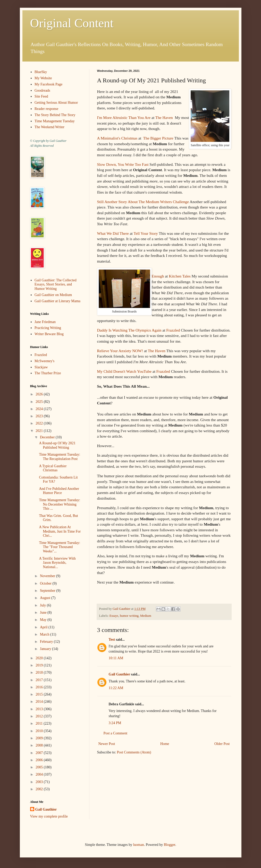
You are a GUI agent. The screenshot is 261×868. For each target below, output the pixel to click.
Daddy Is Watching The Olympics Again (129, 330)
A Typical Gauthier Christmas (53, 468)
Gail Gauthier (119, 674)
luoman (139, 845)
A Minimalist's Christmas (117, 138)
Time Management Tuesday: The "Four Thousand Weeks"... (60, 547)
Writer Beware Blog (49, 334)
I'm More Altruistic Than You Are (124, 118)
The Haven (164, 118)
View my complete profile (49, 816)
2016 (40, 687)
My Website (43, 78)
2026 (40, 394)
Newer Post (107, 744)
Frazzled (173, 330)
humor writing (129, 616)
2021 (40, 431)
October (46, 583)
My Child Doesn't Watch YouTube (124, 371)
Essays (114, 616)
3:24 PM (115, 723)
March (45, 634)
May (44, 620)
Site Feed (41, 96)
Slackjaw (41, 367)
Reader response (46, 109)
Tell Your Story (146, 233)
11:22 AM (116, 688)
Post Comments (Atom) (134, 752)
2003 (40, 782)
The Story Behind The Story (55, 115)
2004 (40, 774)
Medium (146, 616)
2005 (40, 767)
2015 (40, 694)
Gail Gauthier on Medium (53, 295)
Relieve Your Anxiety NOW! (120, 351)
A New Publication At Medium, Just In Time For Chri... (60, 531)
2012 (40, 716)
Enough (158, 276)
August (46, 598)
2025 (40, 402)
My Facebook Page (48, 84)
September (48, 591)
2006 (40, 760)
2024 (40, 409)
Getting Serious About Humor (56, 103)
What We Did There (113, 233)
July (43, 605)
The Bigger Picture (158, 138)
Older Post (222, 744)
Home (165, 744)
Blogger (170, 845)
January (46, 649)
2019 (40, 665)
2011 (40, 723)
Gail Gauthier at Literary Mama (57, 301)
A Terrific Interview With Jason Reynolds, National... (57, 563)
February (47, 642)
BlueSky (41, 72)
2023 (40, 416)
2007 (40, 753)
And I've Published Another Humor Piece (59, 491)
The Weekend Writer (49, 127)
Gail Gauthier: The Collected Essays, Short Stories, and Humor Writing (56, 285)
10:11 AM (116, 658)
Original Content (72, 23)
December (48, 437)
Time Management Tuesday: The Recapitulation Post (60, 457)
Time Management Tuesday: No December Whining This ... (60, 504)
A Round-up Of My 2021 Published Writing (57, 445)
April (44, 627)
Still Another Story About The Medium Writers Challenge (143, 202)
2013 (40, 709)
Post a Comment (116, 733)
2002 (40, 789)
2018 (40, 672)
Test (112, 640)
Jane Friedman (45, 322)
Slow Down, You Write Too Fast (123, 164)
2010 (40, 731)
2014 (40, 702)
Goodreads (42, 90)
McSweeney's (44, 361)
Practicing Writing (48, 328)
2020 (40, 658)
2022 (40, 423)
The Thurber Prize (48, 373)
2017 (40, 680)
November (48, 576)
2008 (40, 745)
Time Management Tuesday (55, 121)
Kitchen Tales (180, 276)
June (44, 613)
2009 (40, 738)
